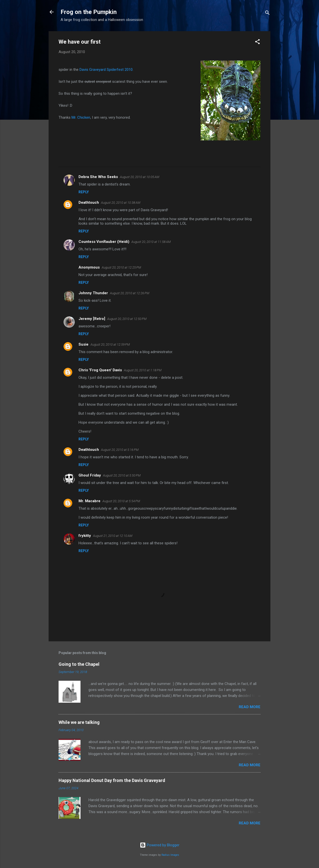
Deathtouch (89, 202)
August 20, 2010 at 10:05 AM (140, 177)
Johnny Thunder (93, 293)
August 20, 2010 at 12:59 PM (110, 344)
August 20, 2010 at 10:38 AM (121, 203)
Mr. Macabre (89, 501)
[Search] (267, 14)
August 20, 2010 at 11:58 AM (151, 242)
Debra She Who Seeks (98, 177)
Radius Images (170, 855)
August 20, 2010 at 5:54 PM (121, 501)
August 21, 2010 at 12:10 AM (113, 536)
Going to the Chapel (79, 664)
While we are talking (79, 722)
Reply (84, 192)
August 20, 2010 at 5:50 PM (122, 475)
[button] (257, 43)
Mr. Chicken (81, 117)
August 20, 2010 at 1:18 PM (143, 370)
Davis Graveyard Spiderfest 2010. (106, 70)
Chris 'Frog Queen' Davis (100, 370)
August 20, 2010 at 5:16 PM (120, 450)
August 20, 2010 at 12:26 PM (130, 293)
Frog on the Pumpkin (89, 12)
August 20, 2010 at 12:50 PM (127, 319)
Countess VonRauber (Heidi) (104, 242)
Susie (83, 344)
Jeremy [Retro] (92, 319)
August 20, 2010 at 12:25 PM (121, 267)
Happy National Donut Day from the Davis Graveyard (112, 780)
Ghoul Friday (90, 475)
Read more (250, 707)
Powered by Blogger (160, 845)
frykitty (85, 536)
